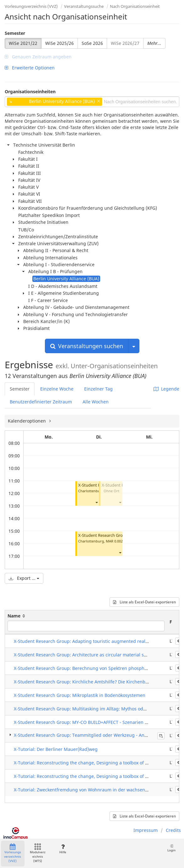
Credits (173, 830)
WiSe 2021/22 (23, 43)
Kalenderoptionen (27, 421)
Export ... (24, 578)
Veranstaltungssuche (84, 6)
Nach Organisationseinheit (135, 6)
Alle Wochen (96, 402)
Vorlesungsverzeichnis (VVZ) (31, 6)
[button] (96, 502)
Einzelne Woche (57, 389)
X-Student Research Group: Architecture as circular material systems (86, 655)
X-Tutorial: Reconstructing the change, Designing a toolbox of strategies (90, 763)
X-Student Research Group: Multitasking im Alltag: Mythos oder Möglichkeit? (95, 709)
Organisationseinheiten (30, 92)
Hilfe (63, 849)
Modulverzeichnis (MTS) (38, 853)
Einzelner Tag (98, 389)
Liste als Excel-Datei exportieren (144, 602)
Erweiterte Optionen (30, 68)
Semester (15, 33)
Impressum (146, 830)
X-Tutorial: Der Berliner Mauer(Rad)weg (56, 749)
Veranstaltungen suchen (87, 346)
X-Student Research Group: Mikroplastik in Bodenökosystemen (80, 695)
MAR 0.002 (114, 541)
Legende (166, 389)
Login (171, 848)
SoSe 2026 (92, 43)
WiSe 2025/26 (60, 43)
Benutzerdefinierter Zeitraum (41, 402)
